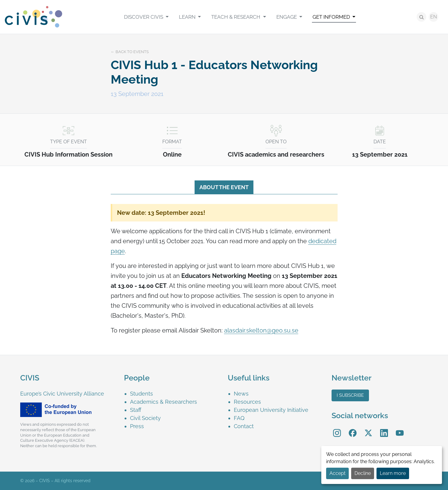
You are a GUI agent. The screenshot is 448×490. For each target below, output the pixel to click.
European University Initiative (271, 410)
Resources (247, 402)
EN (434, 17)
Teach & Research (236, 17)
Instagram (337, 429)
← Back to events (130, 52)
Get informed (332, 17)
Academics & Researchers (164, 402)
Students (141, 394)
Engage (287, 17)
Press (137, 426)
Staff (136, 410)
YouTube (400, 429)
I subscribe (350, 395)
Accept (337, 473)
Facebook (353, 429)
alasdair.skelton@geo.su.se (261, 330)
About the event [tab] (224, 187)
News (241, 394)
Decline (363, 473)
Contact (244, 426)
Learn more (393, 473)
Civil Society (145, 418)
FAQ (239, 418)
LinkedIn (384, 429)
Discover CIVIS (144, 17)
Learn (188, 17)
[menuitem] (146, 17)
